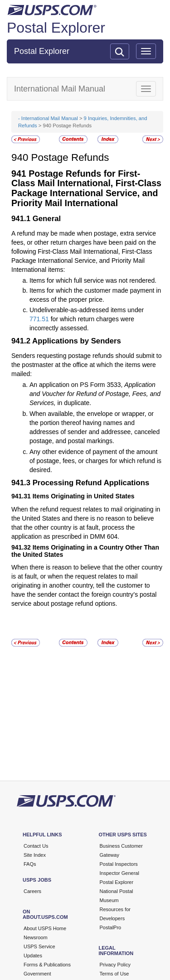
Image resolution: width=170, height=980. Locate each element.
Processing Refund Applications (91, 483)
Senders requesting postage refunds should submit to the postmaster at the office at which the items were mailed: (87, 365)
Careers (32, 891)
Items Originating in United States (84, 496)
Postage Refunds (70, 157)
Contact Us (36, 846)
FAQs (30, 864)
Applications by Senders (77, 341)
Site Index (35, 855)
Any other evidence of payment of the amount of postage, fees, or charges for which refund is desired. (95, 461)
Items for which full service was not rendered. (93, 280)
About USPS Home (45, 928)
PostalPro (111, 927)
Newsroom (36, 937)
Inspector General (119, 873)
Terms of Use (114, 974)
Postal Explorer (56, 28)
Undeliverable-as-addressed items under (87, 310)
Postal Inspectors (119, 864)
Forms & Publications (47, 965)
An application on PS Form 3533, (77, 385)
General (47, 219)
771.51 (39, 319)
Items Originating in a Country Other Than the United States (85, 551)
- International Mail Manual (48, 118)
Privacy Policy (115, 965)
